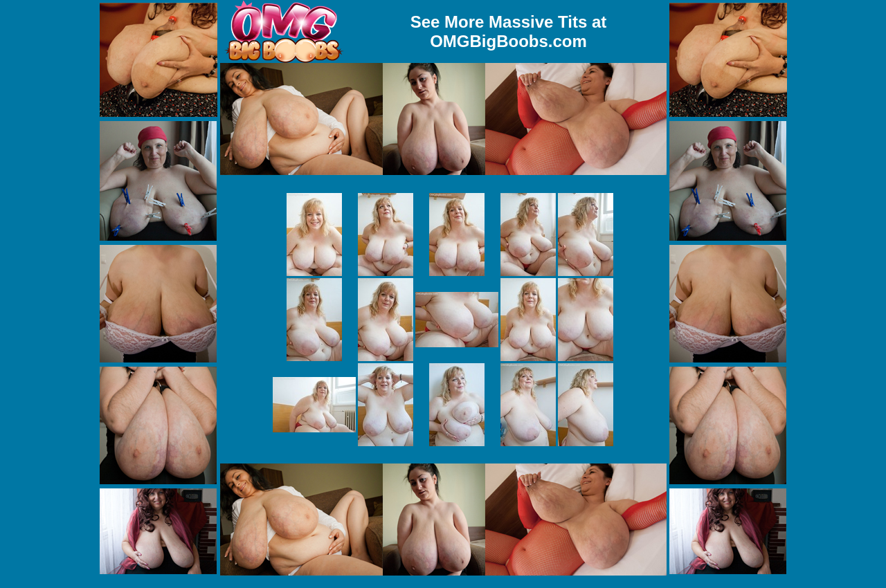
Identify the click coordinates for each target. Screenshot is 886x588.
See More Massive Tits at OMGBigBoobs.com (509, 31)
